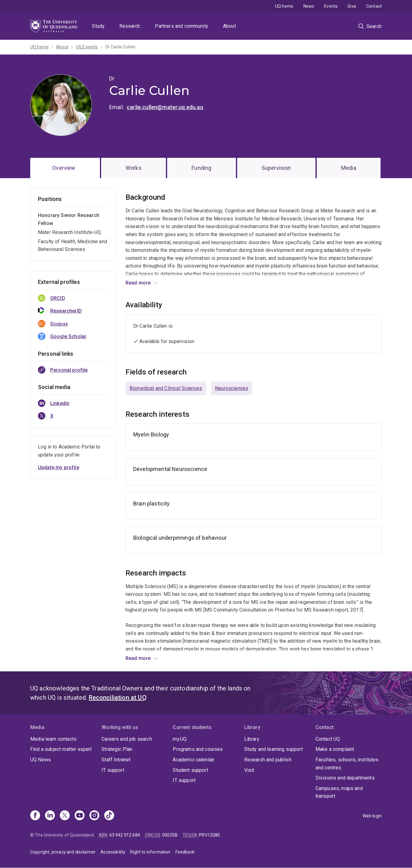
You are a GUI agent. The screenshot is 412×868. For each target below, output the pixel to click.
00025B (170, 835)
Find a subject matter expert (61, 749)
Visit (249, 770)
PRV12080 (209, 835)
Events (331, 6)
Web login (372, 816)
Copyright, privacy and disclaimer (63, 852)
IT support (113, 770)
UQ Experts (87, 47)
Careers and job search (127, 739)
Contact (374, 6)
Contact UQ (328, 739)
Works (134, 168)
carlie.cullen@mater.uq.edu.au (165, 107)
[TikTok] (109, 816)
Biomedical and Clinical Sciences (166, 388)
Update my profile (59, 467)
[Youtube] (80, 816)
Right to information (150, 852)
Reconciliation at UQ (118, 698)
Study (98, 26)
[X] (65, 816)
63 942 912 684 (125, 835)
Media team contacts (53, 739)
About (229, 26)
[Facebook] (35, 816)
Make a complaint (335, 749)
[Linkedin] (50, 816)
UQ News (41, 760)
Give (352, 6)
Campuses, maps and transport (339, 792)
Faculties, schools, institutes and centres (347, 764)
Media (349, 168)
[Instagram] (94, 816)
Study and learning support (274, 749)
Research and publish (268, 760)
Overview (64, 168)
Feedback (185, 852)
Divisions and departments (345, 778)
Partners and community (181, 26)
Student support (190, 770)
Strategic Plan (117, 749)
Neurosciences (232, 388)
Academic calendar (194, 760)
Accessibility (113, 852)
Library (252, 739)
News (309, 6)
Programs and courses (198, 749)
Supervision (276, 168)
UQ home (284, 6)
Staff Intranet (116, 760)
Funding (201, 168)
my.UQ (180, 739)
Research (130, 26)
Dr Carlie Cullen (121, 47)
